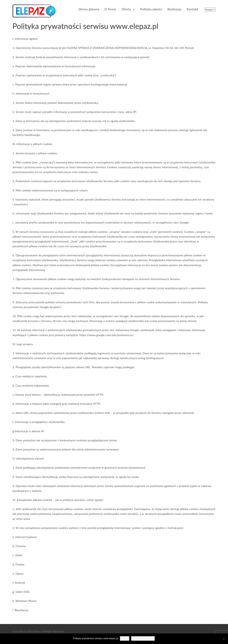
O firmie (110, 9)
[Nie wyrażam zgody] (224, 639)
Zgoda (125, 638)
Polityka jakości (151, 9)
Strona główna (89, 9)
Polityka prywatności (143, 638)
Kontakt (192, 9)
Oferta (126, 9)
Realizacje (174, 9)
